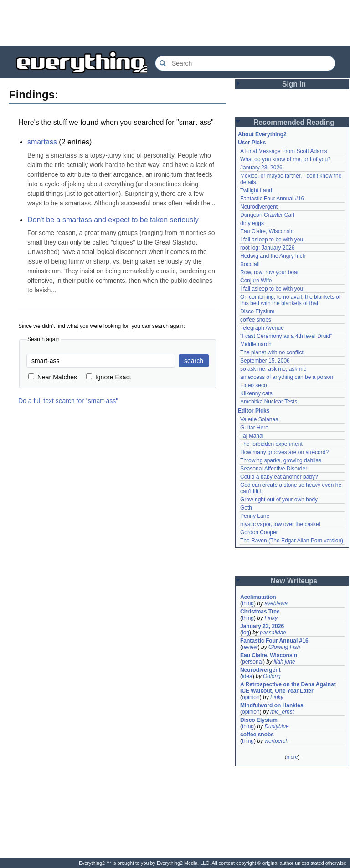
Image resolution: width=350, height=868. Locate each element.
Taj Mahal (252, 436)
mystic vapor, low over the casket (280, 524)
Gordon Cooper (259, 532)
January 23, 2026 (261, 168)
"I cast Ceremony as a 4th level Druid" (286, 336)
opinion (251, 697)
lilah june (284, 662)
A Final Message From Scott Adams (284, 151)
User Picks (252, 143)
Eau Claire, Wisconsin (267, 231)
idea (247, 676)
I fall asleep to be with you (272, 240)
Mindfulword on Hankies (272, 705)
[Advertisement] (175, 23)
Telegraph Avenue (262, 328)
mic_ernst (282, 712)
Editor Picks (254, 411)
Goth (246, 508)
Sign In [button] (294, 84)
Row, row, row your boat (269, 272)
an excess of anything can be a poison (287, 377)
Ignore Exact (109, 377)
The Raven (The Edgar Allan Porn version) (292, 541)
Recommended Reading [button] (294, 122)
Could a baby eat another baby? (279, 477)
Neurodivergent (259, 207)
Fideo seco (254, 385)
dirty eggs (252, 223)
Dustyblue (276, 726)
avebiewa (276, 603)
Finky (271, 618)
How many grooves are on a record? (284, 452)
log (246, 633)
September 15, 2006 (265, 361)
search (194, 361)
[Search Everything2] (245, 63)
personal (252, 662)
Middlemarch (256, 344)
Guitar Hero (254, 428)
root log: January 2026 (267, 248)
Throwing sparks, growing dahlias (281, 460)
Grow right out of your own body (279, 500)
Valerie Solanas (259, 419)
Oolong (272, 676)
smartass (42, 142)
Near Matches (53, 377)
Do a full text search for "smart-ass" (68, 401)
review (250, 647)
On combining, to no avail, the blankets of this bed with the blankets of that (290, 300)
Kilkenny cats (256, 393)
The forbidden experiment (271, 444)
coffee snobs (256, 320)
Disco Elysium (257, 311)
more (292, 757)
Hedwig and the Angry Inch (273, 256)
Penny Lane (255, 516)
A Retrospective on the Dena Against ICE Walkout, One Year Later (288, 688)
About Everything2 (262, 134)
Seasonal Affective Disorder (274, 469)
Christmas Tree (260, 612)
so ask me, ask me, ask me (273, 369)
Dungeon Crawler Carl (267, 215)
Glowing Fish (284, 647)
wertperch (276, 741)
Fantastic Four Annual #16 (272, 199)
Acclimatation (258, 597)
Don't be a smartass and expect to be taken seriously (113, 220)
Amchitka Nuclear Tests (269, 402)
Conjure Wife (256, 281)
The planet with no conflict (272, 352)
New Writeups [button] (294, 581)
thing (248, 603)
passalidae (273, 633)
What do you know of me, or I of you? (286, 159)
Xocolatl (250, 264)
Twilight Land (256, 190)
